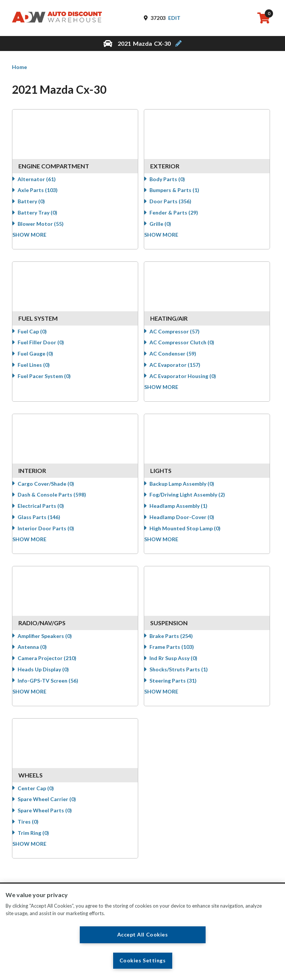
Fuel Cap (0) (39, 337)
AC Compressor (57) (181, 337)
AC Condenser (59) (180, 359)
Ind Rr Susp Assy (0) (180, 663)
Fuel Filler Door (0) (47, 347)
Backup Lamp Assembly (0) (189, 489)
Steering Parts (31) (180, 686)
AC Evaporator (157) (182, 370)
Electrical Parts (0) (47, 511)
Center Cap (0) (42, 793)
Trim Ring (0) (40, 838)
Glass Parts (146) (45, 522)
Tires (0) (34, 827)
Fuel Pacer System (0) (51, 381)
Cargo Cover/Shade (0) (52, 489)
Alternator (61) (43, 184)
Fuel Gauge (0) (42, 359)
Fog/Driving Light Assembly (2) (194, 500)
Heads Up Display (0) (50, 675)
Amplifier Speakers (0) (51, 641)
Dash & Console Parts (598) (58, 500)
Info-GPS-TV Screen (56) (54, 686)
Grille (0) (167, 229)
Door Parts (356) (177, 206)
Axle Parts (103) (44, 195)
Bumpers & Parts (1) (181, 195)
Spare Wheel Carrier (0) (53, 804)
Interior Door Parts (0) (52, 534)
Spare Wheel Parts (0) (51, 816)
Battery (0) (38, 206)
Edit (174, 18)
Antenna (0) (39, 652)
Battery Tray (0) (44, 218)
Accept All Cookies (142, 934)
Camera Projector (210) (53, 663)
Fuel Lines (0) (40, 370)
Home (19, 67)
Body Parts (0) (174, 184)
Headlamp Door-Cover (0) (189, 522)
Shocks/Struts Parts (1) (185, 675)
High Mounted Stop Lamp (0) (192, 534)
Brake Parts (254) (178, 641)
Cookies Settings (143, 961)
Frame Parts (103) (178, 652)
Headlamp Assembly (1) (185, 511)
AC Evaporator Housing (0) (190, 381)
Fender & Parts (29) (181, 218)
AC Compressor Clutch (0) (189, 347)
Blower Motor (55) (47, 229)
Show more (36, 240)
